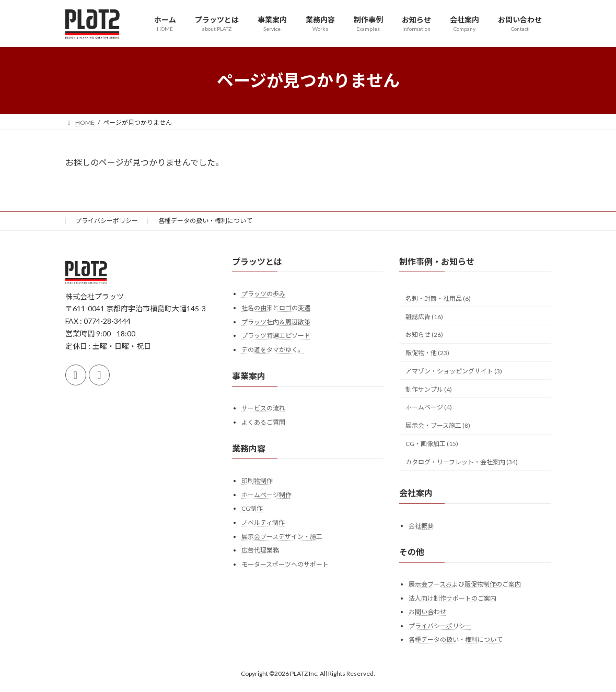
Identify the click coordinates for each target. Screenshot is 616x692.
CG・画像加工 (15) (432, 444)
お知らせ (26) (424, 335)
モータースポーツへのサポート (285, 564)
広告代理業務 (260, 550)
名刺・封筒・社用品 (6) (438, 298)
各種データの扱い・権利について (205, 221)
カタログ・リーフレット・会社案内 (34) (462, 462)
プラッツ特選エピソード (276, 336)
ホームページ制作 (266, 495)
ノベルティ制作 (263, 523)
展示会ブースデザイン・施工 (282, 537)
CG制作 (252, 508)
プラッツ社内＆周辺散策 (276, 322)
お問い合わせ (427, 612)
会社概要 (421, 526)
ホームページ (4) (429, 408)
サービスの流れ (263, 408)
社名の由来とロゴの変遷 (276, 308)
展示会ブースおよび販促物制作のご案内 (465, 584)
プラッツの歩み (263, 294)
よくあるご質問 (263, 422)
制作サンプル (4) (429, 389)
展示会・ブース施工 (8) (438, 425)
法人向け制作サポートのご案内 (452, 598)
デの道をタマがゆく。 (273, 350)
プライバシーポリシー (107, 221)
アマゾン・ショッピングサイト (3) (454, 371)
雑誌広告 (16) (424, 317)
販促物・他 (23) (427, 353)
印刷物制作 (257, 481)
